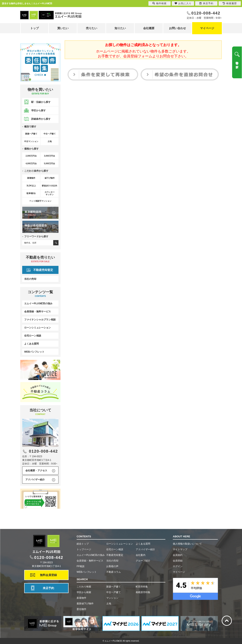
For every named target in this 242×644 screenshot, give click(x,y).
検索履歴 (230, 3)
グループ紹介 (143, 561)
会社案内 (141, 555)
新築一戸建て (114, 587)
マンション (112, 598)
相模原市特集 (143, 592)
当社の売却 (30, 279)
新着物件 (81, 598)
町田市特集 (142, 587)
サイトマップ (180, 549)
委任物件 (81, 609)
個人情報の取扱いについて (187, 544)
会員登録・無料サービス (38, 312)
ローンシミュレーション (38, 328)
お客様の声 (112, 566)
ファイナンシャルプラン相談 (40, 320)
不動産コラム (114, 572)
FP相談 (81, 566)
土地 (109, 604)
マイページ (207, 28)
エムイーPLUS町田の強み (38, 303)
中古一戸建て (114, 592)
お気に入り (183, 3)
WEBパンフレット (34, 352)
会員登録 (178, 561)
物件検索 (160, 3)
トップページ (84, 549)
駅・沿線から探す (41, 102)
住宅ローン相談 (33, 336)
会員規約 (178, 555)
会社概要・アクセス (36, 471)
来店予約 (48, 588)
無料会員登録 (48, 575)
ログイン (178, 566)
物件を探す (237, 63)
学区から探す (39, 110)
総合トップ (83, 544)
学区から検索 (84, 592)
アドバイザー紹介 (35, 480)
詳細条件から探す (41, 119)
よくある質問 (31, 344)
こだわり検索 (84, 587)
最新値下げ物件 (85, 604)
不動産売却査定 (43, 270)
